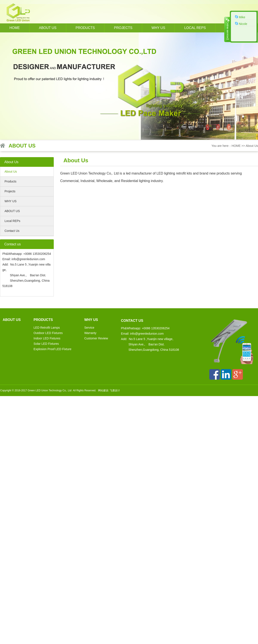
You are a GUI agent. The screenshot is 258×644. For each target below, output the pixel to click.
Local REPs (195, 28)
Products (85, 28)
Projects (123, 28)
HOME (15, 28)
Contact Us (12, 231)
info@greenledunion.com (28, 259)
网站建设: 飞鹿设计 (109, 390)
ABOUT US (12, 211)
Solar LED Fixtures (46, 344)
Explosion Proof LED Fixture (52, 349)
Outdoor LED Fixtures (48, 333)
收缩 (227, 29)
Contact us (132, 321)
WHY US (158, 28)
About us (48, 28)
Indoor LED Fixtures (47, 338)
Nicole (241, 24)
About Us (252, 146)
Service (89, 328)
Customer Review (96, 338)
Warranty (90, 333)
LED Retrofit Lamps (47, 328)
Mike (240, 17)
